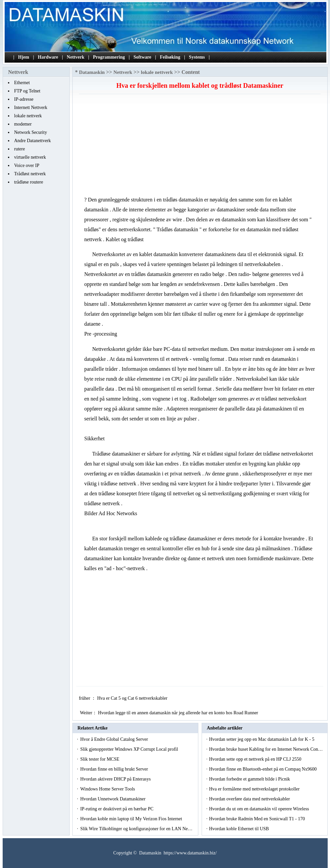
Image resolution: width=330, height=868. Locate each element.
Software (142, 57)
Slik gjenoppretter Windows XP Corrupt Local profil (130, 749)
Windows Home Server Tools (108, 789)
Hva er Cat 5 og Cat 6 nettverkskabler (133, 698)
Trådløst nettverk (30, 174)
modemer (23, 124)
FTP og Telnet (27, 91)
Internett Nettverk (31, 108)
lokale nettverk (28, 116)
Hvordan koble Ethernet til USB (239, 829)
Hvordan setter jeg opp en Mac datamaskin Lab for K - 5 (262, 739)
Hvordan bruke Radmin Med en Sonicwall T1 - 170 (258, 819)
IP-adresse (24, 99)
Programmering (109, 57)
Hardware (48, 57)
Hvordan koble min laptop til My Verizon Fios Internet (132, 819)
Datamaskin (92, 72)
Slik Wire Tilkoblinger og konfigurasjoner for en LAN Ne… (136, 829)
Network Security (31, 132)
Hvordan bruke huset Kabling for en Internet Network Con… (266, 749)
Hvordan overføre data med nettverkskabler (250, 799)
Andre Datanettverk (33, 141)
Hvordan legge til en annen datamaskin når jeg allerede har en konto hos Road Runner (178, 713)
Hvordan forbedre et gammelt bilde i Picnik (250, 779)
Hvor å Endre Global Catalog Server (115, 739)
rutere (20, 149)
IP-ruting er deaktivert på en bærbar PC (117, 809)
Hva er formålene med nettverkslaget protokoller (255, 789)
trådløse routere (29, 182)
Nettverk (75, 57)
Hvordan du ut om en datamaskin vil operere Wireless (260, 809)
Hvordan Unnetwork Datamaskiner (113, 799)
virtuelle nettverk (30, 157)
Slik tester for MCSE (100, 759)
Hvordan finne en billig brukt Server (115, 769)
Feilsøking (170, 57)
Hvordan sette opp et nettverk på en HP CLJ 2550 (256, 759)
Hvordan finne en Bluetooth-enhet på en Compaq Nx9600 (263, 769)
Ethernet (22, 83)
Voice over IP (27, 165)
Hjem (24, 57)
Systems (197, 57)
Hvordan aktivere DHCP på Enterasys (116, 779)
